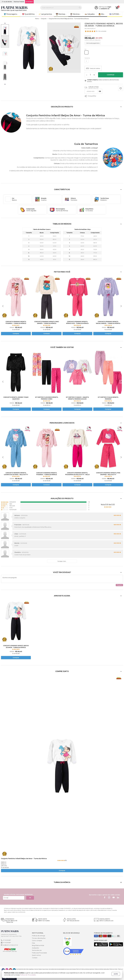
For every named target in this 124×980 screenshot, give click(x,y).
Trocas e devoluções (39, 938)
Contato (35, 958)
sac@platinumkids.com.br (10, 945)
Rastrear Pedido (19, 2)
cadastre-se (105, 9)
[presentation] (3, 306)
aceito (116, 974)
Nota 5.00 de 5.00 (108, 505)
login (109, 7)
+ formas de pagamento (93, 43)
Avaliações (35, 948)
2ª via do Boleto (7, 2)
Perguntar (119, 585)
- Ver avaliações (95, 31)
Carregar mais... (62, 561)
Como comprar (37, 941)
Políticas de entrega (39, 936)
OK (30, 898)
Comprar (111, 75)
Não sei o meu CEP (93, 88)
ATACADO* (29, 2)
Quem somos (36, 955)
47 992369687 (7, 940)
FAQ (33, 943)
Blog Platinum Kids (38, 945)
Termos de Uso (37, 950)
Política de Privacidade (39, 953)
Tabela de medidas (93, 68)
